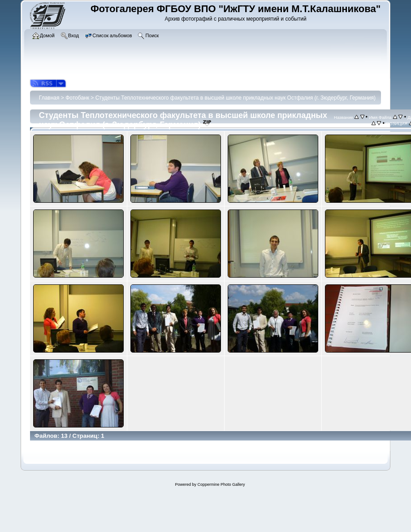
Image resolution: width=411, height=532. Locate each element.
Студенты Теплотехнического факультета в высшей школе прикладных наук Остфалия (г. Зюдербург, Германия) (236, 98)
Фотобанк (77, 98)
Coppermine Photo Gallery (221, 484)
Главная (49, 98)
